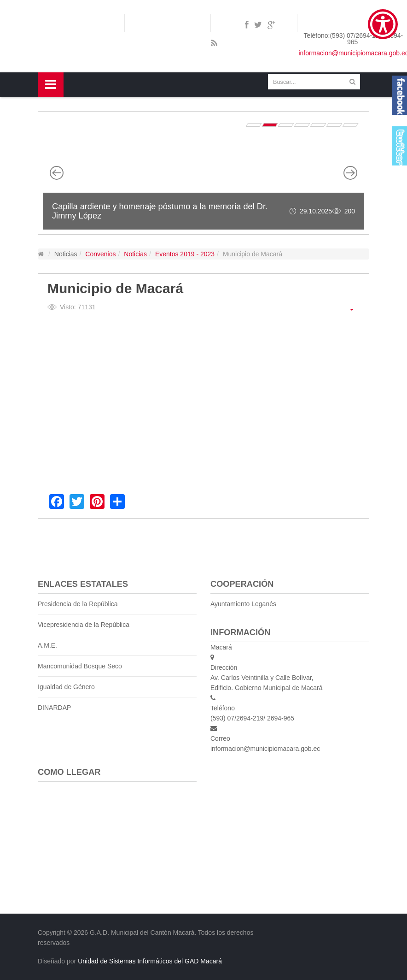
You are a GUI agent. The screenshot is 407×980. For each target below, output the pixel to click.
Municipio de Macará (115, 288)
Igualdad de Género (66, 687)
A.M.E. (47, 645)
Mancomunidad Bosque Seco (80, 666)
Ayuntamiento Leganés (243, 604)
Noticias (135, 254)
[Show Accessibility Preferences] (383, 24)
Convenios (100, 254)
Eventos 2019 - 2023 (185, 254)
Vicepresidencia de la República (84, 625)
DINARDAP (54, 708)
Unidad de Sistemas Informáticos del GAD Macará (150, 961)
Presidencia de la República (78, 604)
